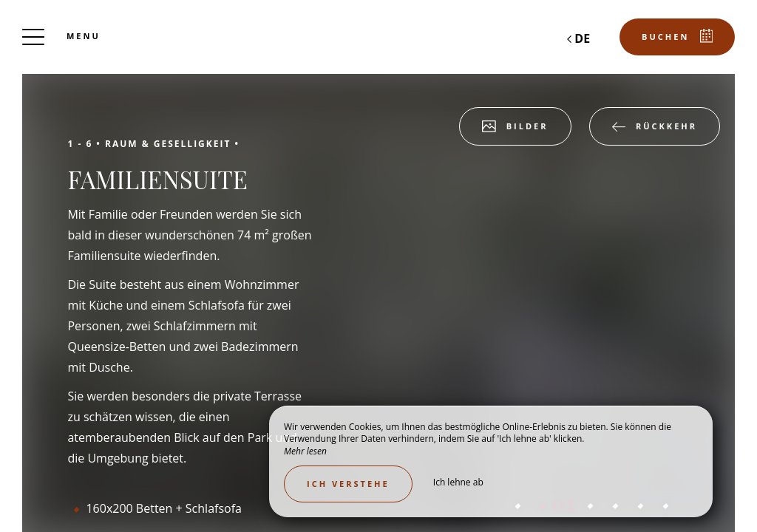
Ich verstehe (348, 484)
